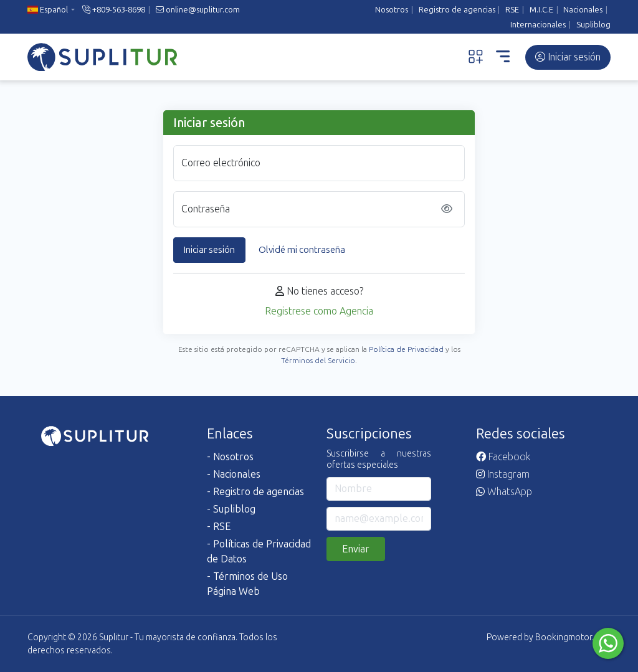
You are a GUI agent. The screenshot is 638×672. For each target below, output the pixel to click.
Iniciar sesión (568, 57)
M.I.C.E (541, 10)
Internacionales (538, 25)
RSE (512, 10)
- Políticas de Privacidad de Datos (259, 551)
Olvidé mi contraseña (302, 250)
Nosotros (392, 10)
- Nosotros (230, 457)
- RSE (219, 527)
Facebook (503, 457)
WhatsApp (504, 492)
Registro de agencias (457, 10)
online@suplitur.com (198, 10)
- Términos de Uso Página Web (247, 584)
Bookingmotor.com (573, 637)
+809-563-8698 (114, 10)
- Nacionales (234, 474)
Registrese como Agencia (319, 311)
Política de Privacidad (406, 349)
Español (48, 10)
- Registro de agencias (255, 492)
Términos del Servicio (318, 361)
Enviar (356, 549)
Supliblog (593, 25)
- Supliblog (231, 509)
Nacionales (583, 10)
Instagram (503, 474)
